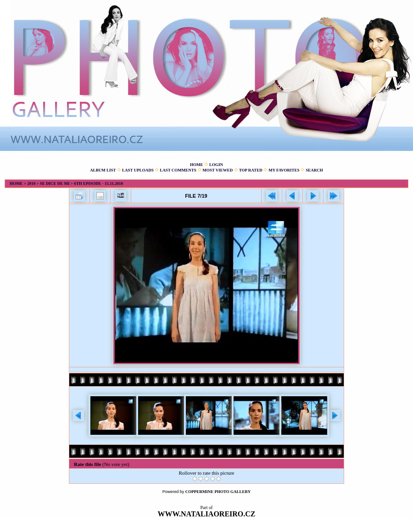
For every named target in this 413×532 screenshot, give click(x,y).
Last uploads (138, 170)
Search (314, 170)
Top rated (251, 170)
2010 (31, 183)
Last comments (178, 170)
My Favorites (284, 170)
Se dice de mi (55, 183)
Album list (103, 170)
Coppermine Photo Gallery (218, 492)
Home (197, 165)
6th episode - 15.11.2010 (98, 183)
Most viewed (218, 170)
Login (216, 165)
